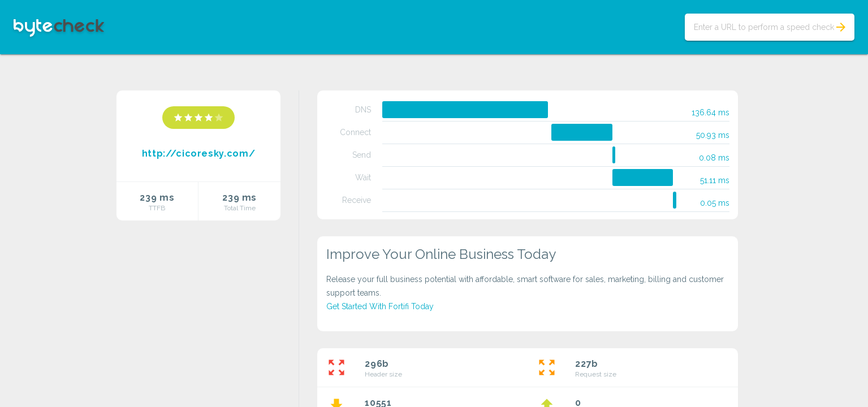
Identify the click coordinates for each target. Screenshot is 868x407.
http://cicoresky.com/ (198, 153)
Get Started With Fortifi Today (380, 306)
